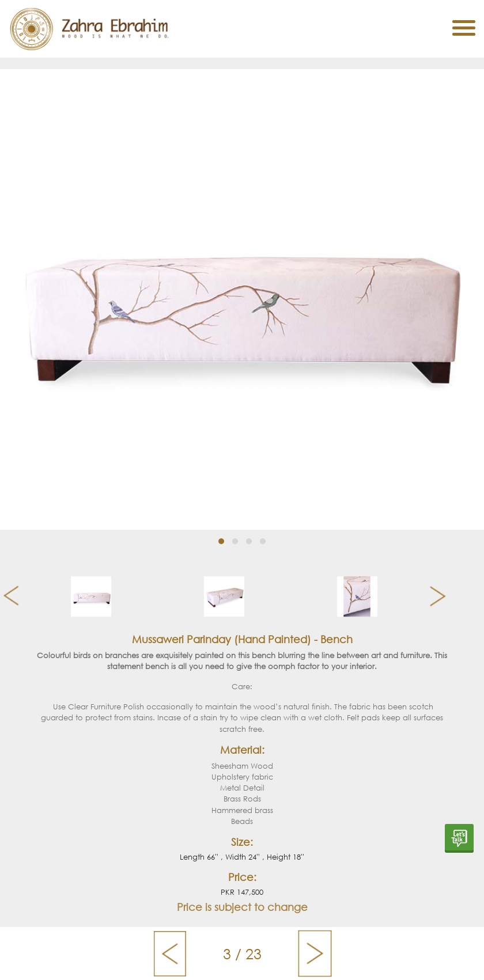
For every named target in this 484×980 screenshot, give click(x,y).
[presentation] (7, 597)
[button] (221, 541)
